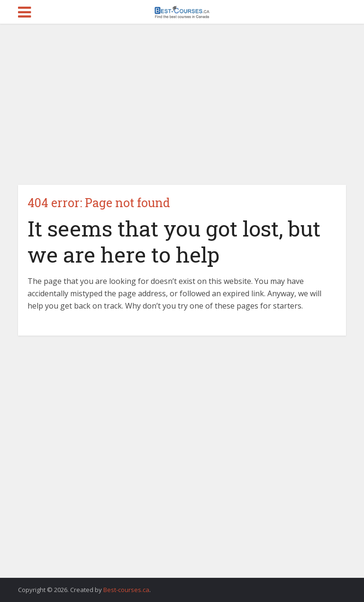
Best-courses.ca (126, 590)
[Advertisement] (182, 104)
